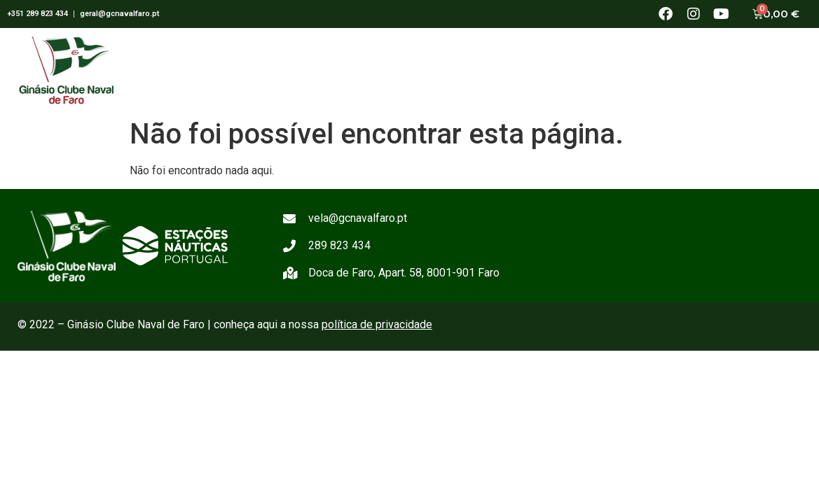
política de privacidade (377, 324)
